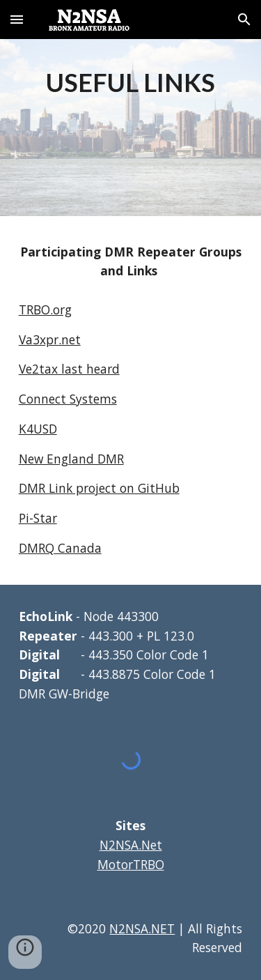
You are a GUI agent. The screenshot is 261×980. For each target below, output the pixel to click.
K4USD (38, 429)
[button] (17, 19)
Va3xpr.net (50, 339)
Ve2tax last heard (69, 369)
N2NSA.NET (142, 928)
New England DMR (71, 459)
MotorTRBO (131, 864)
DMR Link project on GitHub (99, 488)
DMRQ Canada (60, 548)
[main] (131, 82)
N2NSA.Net (131, 845)
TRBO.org (45, 309)
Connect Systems (68, 399)
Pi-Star (38, 518)
